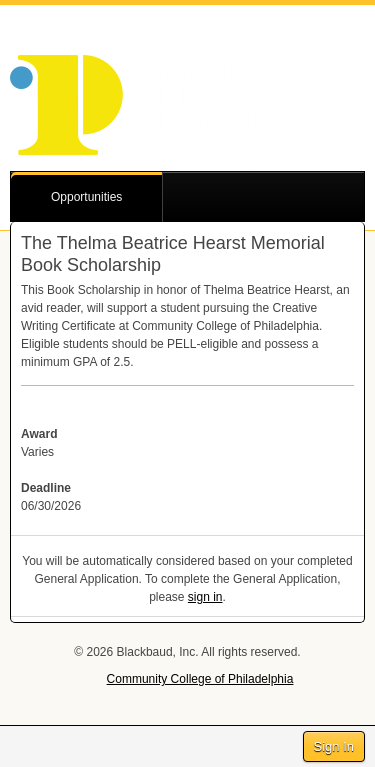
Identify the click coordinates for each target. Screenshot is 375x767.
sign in (205, 597)
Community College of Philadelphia (200, 679)
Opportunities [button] (86, 197)
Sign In (334, 746)
